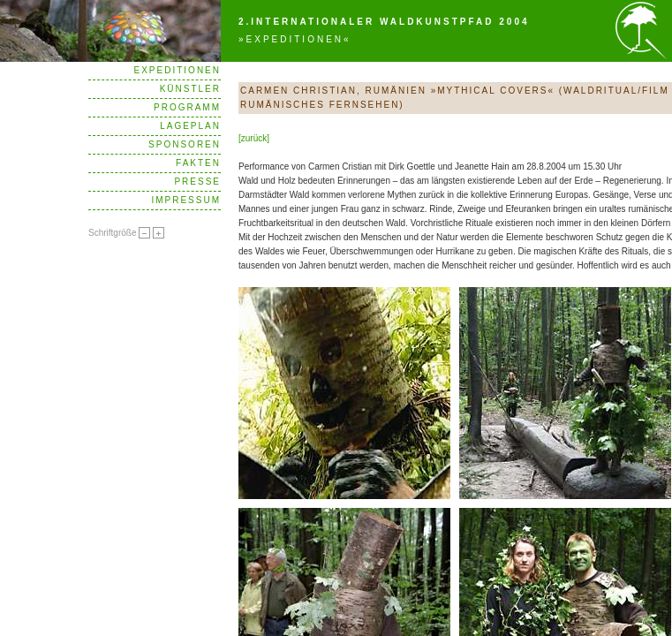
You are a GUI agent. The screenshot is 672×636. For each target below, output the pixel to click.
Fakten (198, 163)
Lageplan (190, 126)
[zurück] (254, 138)
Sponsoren (185, 144)
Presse (197, 182)
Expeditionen (177, 70)
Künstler (190, 89)
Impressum (186, 200)
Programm (187, 107)
